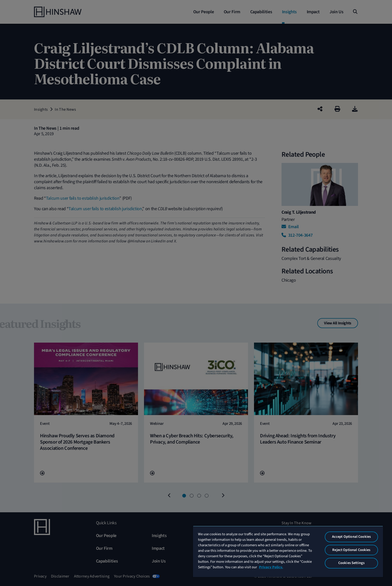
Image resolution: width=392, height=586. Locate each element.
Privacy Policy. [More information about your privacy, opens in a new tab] (271, 567)
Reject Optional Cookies (351, 550)
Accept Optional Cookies (351, 537)
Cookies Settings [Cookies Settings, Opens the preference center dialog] (351, 563)
